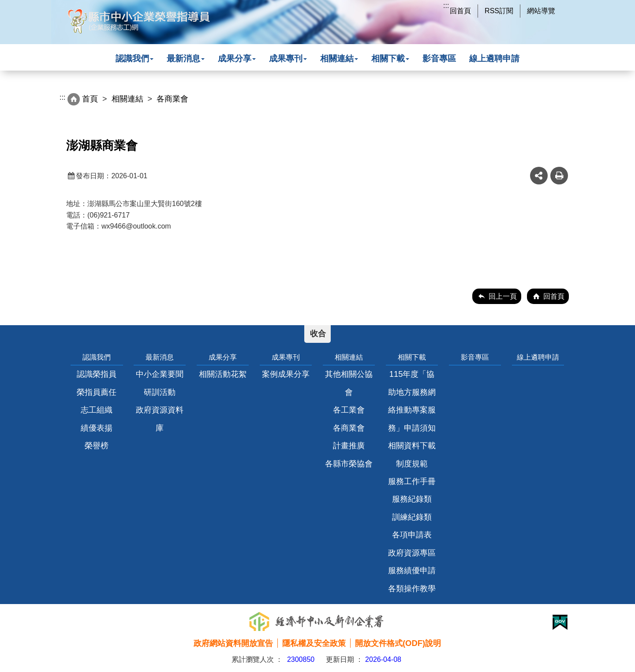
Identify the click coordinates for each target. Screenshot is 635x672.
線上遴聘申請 (494, 58)
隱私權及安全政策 (314, 643)
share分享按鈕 (539, 176)
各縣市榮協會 (349, 464)
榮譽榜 (97, 445)
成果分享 (237, 58)
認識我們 (134, 58)
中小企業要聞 (160, 374)
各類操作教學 (412, 588)
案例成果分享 (286, 374)
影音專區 (439, 58)
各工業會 (349, 410)
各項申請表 (412, 535)
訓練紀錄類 (412, 517)
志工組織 (97, 410)
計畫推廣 (349, 445)
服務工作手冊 (412, 481)
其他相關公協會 (349, 383)
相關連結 (339, 58)
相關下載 (390, 58)
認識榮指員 (97, 374)
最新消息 (186, 58)
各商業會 (349, 428)
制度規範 (412, 464)
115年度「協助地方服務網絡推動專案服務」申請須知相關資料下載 (412, 410)
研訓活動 (160, 392)
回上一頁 (503, 296)
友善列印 (559, 176)
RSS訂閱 (499, 11)
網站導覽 (541, 11)
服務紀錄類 (412, 499)
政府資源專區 (412, 553)
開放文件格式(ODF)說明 (398, 643)
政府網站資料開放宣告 (233, 643)
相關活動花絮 (223, 374)
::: (446, 6)
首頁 (90, 99)
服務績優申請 (412, 570)
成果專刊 (288, 58)
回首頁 (460, 11)
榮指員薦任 (97, 392)
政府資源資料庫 (160, 419)
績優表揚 (97, 428)
